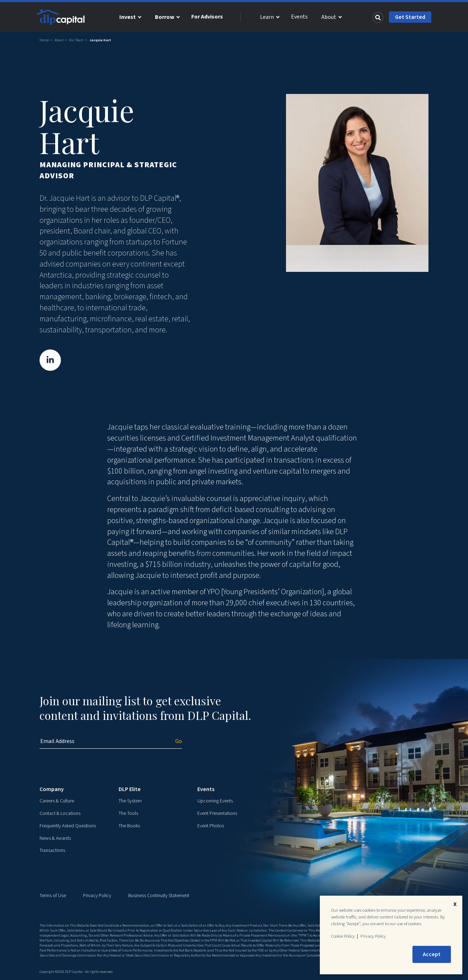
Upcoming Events (215, 801)
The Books (129, 826)
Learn (267, 17)
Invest (128, 17)
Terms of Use (53, 896)
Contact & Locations (60, 813)
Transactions (52, 850)
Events (299, 17)
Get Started (410, 17)
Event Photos (211, 826)
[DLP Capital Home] (62, 17)
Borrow (165, 17)
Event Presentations (217, 813)
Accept (432, 954)
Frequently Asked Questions (68, 826)
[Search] (378, 17)
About (329, 17)
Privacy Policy (97, 896)
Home (44, 40)
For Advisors (207, 17)
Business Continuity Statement (159, 896)
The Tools (128, 813)
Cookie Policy (343, 936)
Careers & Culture (57, 801)
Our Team (76, 40)
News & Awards (55, 838)
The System (130, 801)
